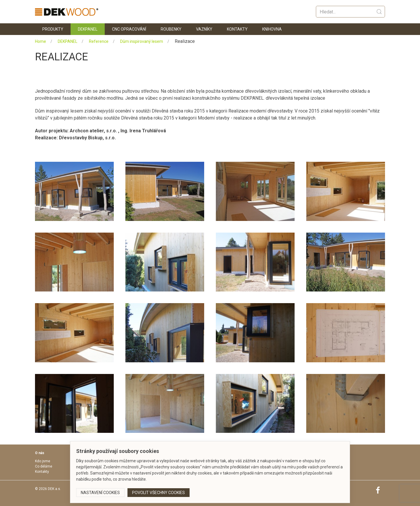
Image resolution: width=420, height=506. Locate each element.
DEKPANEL (68, 41)
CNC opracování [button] (129, 29)
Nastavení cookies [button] (100, 493)
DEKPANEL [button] (88, 29)
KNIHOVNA (272, 29)
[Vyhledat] (350, 12)
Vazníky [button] (204, 29)
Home (41, 41)
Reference (99, 41)
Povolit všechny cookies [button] (159, 493)
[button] (69, 191)
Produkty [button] (53, 29)
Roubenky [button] (171, 29)
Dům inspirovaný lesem (142, 41)
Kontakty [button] (237, 29)
